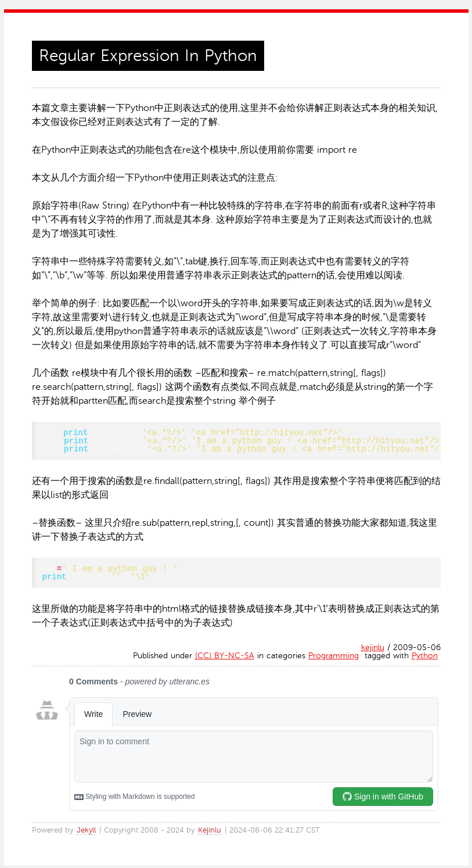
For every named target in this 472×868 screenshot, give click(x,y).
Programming (334, 659)
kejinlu (373, 650)
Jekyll (86, 833)
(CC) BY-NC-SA (225, 659)
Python (425, 659)
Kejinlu (210, 833)
